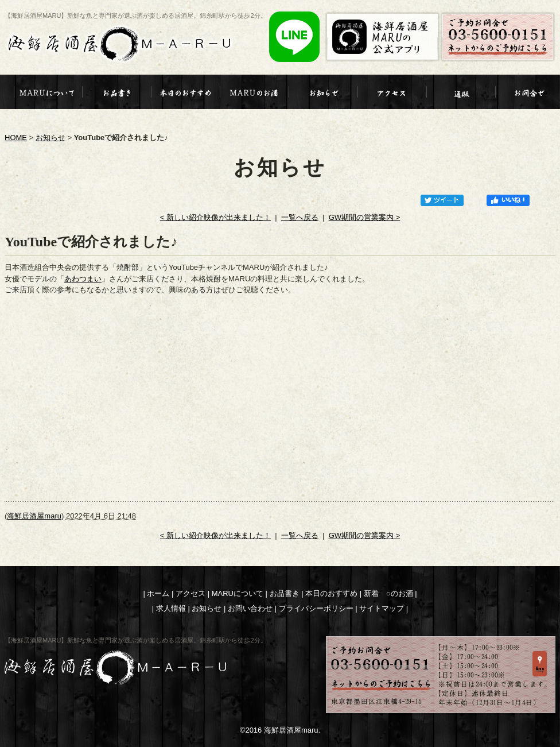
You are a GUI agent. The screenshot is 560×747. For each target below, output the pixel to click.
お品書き (285, 593)
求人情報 (171, 608)
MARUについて (238, 593)
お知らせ (50, 138)
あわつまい (83, 279)
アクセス (190, 593)
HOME (16, 138)
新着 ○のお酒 (388, 593)
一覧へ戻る (300, 217)
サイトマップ (382, 608)
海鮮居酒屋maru (34, 516)
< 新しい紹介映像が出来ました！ (215, 217)
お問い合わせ (250, 608)
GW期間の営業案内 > (365, 217)
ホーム (158, 593)
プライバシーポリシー (316, 608)
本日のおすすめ (331, 593)
